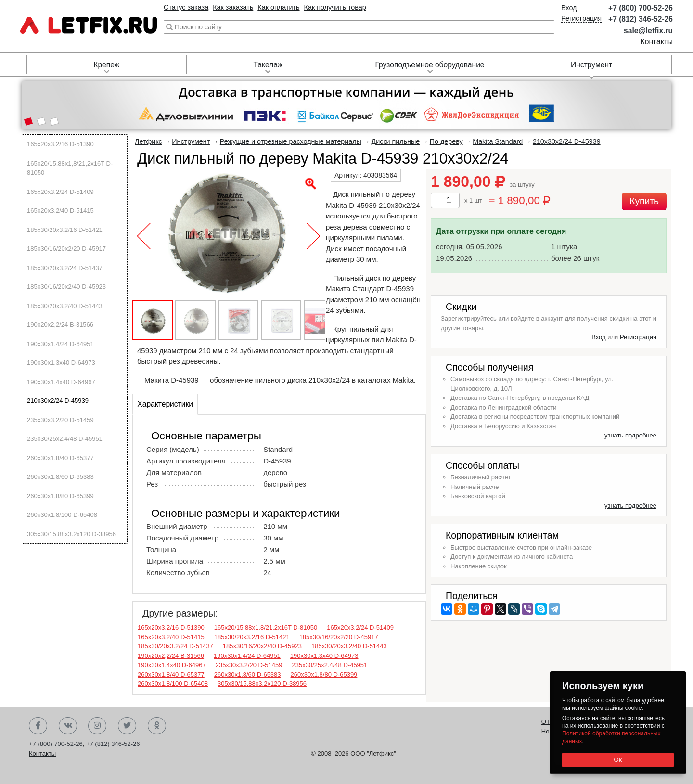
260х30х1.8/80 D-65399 (60, 496)
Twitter (127, 726)
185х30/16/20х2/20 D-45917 (66, 249)
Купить (644, 201)
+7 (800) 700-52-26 (641, 8)
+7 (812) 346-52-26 (641, 19)
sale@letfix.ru (648, 31)
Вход (569, 8)
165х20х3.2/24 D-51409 (60, 192)
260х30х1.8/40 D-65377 (60, 458)
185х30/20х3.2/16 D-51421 (65, 230)
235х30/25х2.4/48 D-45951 (65, 439)
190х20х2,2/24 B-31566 (60, 325)
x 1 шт (473, 200)
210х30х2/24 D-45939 (58, 401)
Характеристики (165, 404)
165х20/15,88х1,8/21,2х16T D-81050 (70, 168)
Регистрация (581, 18)
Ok (618, 760)
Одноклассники (157, 726)
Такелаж (268, 65)
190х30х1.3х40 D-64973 (61, 363)
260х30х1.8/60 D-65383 (60, 477)
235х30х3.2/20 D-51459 (60, 420)
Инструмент (591, 65)
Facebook (38, 726)
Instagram (97, 726)
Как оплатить (278, 7)
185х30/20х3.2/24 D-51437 (65, 268)
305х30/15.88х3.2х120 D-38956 (71, 534)
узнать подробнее (630, 435)
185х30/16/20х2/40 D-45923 (66, 287)
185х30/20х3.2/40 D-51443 (65, 306)
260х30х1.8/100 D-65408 (62, 515)
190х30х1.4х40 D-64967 (61, 382)
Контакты (657, 42)
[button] (28, 122)
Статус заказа (186, 7)
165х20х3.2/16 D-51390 (60, 144)
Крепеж (106, 65)
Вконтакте (68, 726)
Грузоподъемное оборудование (430, 65)
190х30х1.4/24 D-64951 (60, 344)
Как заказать (233, 7)
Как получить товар (335, 7)
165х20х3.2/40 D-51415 (60, 211)
